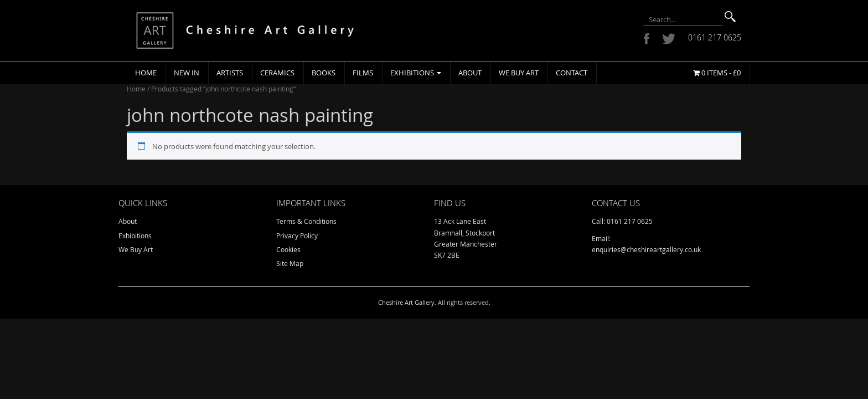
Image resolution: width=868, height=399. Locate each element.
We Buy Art (519, 73)
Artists (230, 73)
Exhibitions (416, 73)
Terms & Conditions (306, 221)
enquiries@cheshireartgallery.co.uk (646, 249)
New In (187, 73)
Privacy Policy (297, 236)
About (470, 73)
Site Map (290, 263)
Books (324, 73)
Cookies (288, 249)
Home (146, 73)
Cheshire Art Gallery (406, 302)
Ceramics (277, 73)
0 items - (717, 73)
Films (363, 73)
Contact (572, 73)
